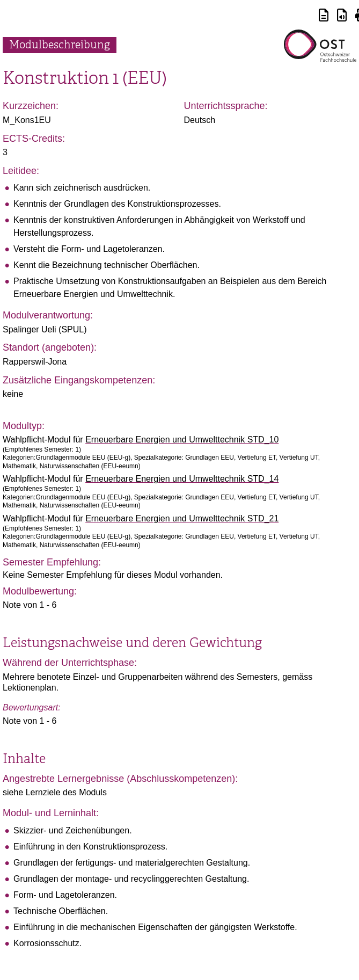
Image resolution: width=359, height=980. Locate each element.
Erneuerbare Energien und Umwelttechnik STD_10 (182, 440)
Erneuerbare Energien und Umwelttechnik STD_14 (182, 479)
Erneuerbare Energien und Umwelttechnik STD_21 (182, 518)
